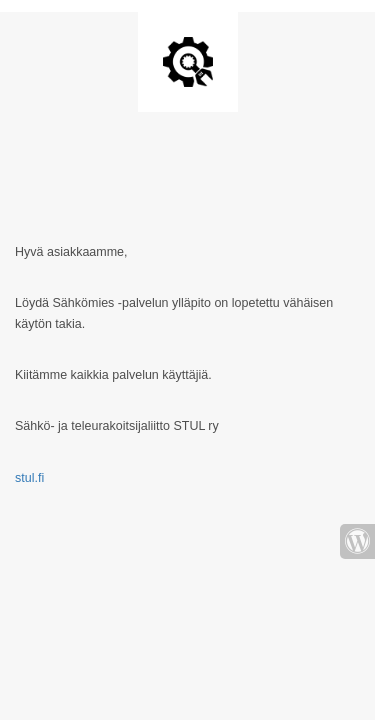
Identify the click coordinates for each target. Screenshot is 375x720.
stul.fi (29, 478)
